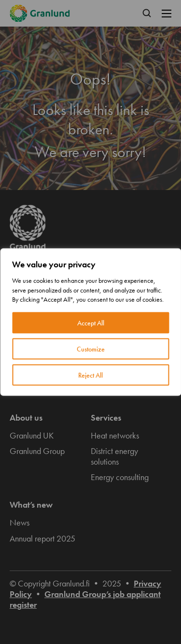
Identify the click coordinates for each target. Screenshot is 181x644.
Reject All (90, 375)
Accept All (91, 322)
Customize (91, 349)
